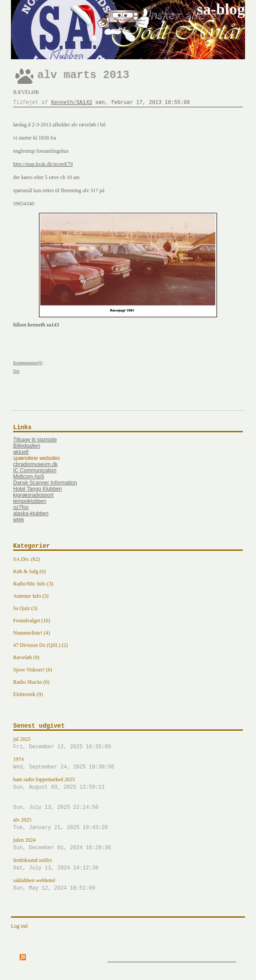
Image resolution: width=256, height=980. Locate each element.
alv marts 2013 (83, 75)
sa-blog (221, 9)
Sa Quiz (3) (25, 608)
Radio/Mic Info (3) (33, 584)
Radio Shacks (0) (31, 682)
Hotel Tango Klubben (37, 489)
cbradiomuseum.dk (35, 464)
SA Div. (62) (27, 559)
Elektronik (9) (28, 694)
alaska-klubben (31, 513)
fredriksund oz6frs (128, 865)
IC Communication (35, 470)
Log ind (19, 926)
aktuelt (21, 452)
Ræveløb (26, 92)
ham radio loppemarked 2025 (128, 784)
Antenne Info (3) (31, 596)
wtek (19, 520)
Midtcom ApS (29, 477)
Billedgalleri (27, 446)
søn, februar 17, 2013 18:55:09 (142, 103)
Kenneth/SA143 (71, 103)
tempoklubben (30, 501)
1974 (128, 764)
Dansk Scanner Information (45, 483)
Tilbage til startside (35, 440)
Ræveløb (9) (26, 657)
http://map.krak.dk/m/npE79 (43, 164)
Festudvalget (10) (32, 621)
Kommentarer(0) (28, 363)
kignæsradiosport (33, 495)
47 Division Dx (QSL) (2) (41, 645)
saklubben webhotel (128, 885)
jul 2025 (128, 743)
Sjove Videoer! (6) (33, 670)
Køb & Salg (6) (29, 571)
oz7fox (21, 507)
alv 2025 (128, 824)
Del (16, 371)
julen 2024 (128, 844)
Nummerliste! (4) (32, 633)
